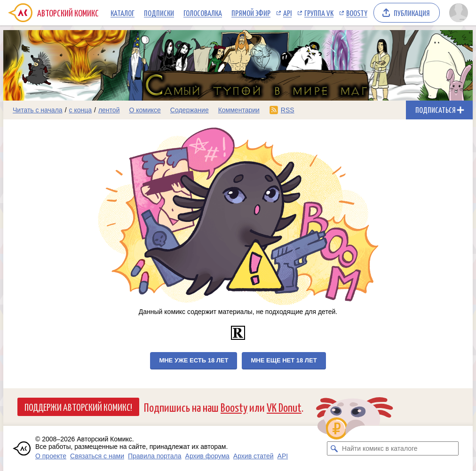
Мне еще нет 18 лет (284, 360)
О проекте (51, 456)
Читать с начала (38, 110)
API (287, 13)
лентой (109, 110)
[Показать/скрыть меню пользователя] (459, 13)
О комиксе (145, 110)
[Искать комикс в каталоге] (334, 448)
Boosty (357, 13)
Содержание (190, 110)
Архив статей (254, 456)
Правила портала (155, 456)
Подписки (159, 13)
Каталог (123, 13)
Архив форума (207, 456)
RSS (288, 110)
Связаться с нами (97, 456)
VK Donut (284, 407)
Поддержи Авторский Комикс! (78, 407)
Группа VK (319, 13)
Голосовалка (203, 13)
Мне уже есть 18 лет (194, 360)
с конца (81, 110)
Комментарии (239, 110)
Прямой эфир (251, 13)
